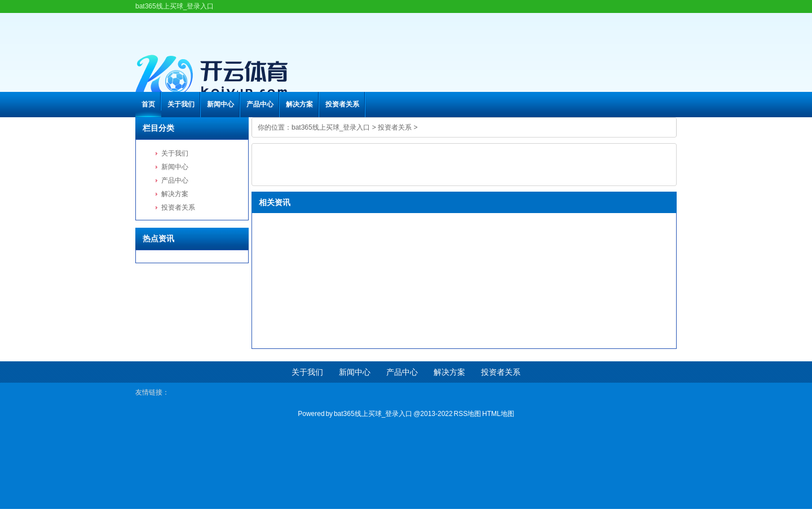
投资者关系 (342, 104)
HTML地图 (498, 414)
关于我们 (181, 104)
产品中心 (260, 104)
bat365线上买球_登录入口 (331, 127)
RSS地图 (468, 414)
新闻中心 (220, 104)
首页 (148, 104)
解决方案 (299, 104)
